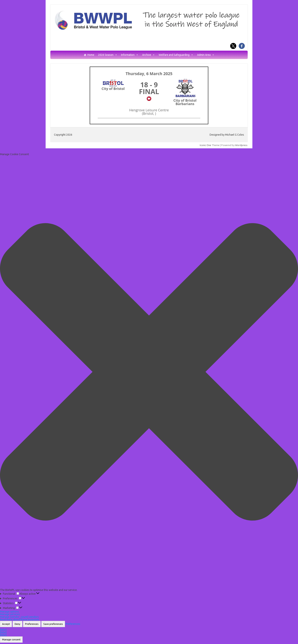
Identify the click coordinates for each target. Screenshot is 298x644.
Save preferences (53, 624)
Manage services (10, 614)
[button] (149, 372)
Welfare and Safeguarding (176, 55)
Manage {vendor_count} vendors (19, 617)
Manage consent (11, 640)
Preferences (32, 624)
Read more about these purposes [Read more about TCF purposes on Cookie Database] (20, 620)
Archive (149, 55)
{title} (3, 630)
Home (91, 55)
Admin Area (206, 55)
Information (130, 55)
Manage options (10, 612)
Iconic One (205, 145)
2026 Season (108, 55)
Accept (6, 624)
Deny (17, 624)
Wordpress (241, 145)
